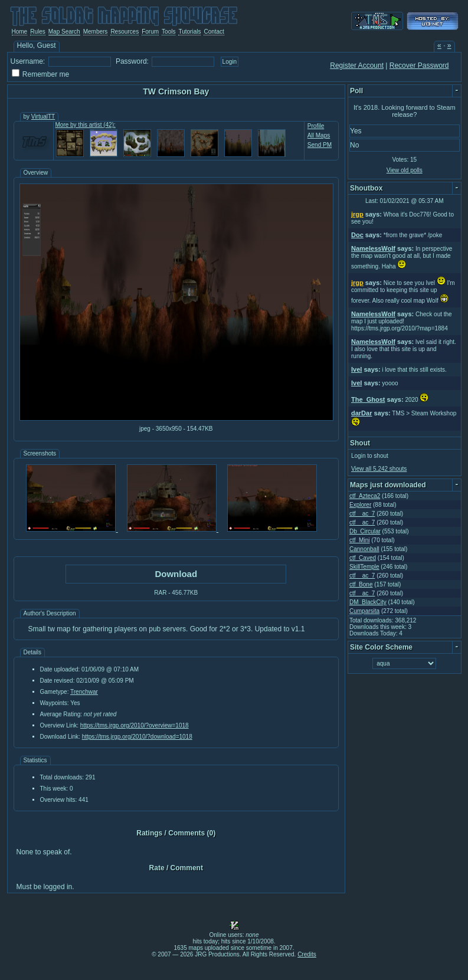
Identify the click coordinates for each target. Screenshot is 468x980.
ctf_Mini (359, 540)
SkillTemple (364, 567)
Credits (307, 954)
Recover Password (419, 65)
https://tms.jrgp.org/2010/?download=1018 (137, 737)
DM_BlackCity (368, 602)
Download (176, 574)
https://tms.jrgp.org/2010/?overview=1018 (135, 725)
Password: (132, 61)
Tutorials (189, 32)
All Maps (319, 135)
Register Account (357, 65)
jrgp (357, 214)
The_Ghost (368, 399)
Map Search (64, 32)
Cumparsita (364, 611)
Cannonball (364, 549)
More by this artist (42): (86, 125)
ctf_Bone (361, 584)
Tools (168, 32)
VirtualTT (43, 117)
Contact (214, 32)
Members (96, 32)
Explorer (360, 505)
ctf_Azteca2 (365, 496)
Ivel (356, 369)
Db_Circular (365, 531)
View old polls (405, 170)
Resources (125, 32)
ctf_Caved (363, 558)
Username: (28, 61)
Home (20, 32)
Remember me (46, 74)
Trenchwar (84, 692)
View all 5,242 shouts (379, 469)
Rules (38, 32)
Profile (316, 126)
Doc (357, 235)
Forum (150, 32)
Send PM (320, 145)
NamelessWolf (373, 248)
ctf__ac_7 (362, 514)
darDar (361, 413)
